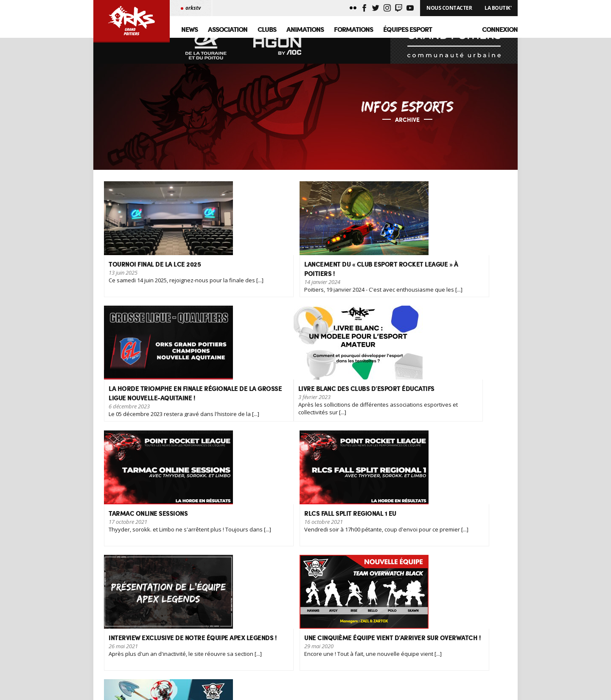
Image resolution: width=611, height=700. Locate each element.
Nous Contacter (449, 8)
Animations (305, 29)
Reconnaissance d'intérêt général (290, 642)
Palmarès (168, 651)
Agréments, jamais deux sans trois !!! (294, 675)
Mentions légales (177, 667)
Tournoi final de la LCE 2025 (284, 651)
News (189, 29)
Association (228, 29)
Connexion (500, 29)
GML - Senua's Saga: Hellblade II (288, 667)
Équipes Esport (408, 29)
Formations (353, 29)
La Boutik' (498, 8)
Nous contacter (175, 659)
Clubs (267, 29)
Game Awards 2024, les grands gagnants (299, 659)
